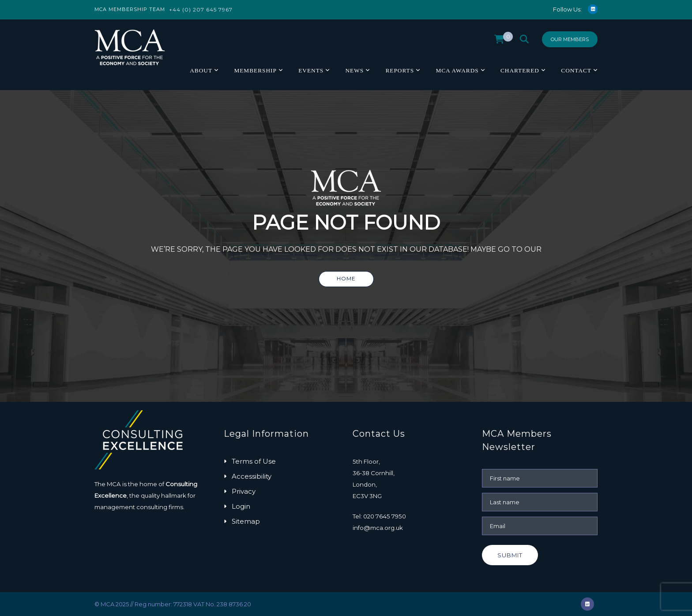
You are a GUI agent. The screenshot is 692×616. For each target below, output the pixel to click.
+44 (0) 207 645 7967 (201, 9)
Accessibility (252, 476)
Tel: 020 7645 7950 (379, 516)
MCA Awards (457, 70)
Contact (576, 70)
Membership (255, 70)
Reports (400, 70)
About (201, 70)
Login (241, 506)
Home (346, 278)
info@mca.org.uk (378, 528)
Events (311, 70)
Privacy (244, 491)
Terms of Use (254, 461)
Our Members (570, 39)
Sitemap (246, 521)
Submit (510, 555)
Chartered (520, 70)
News (354, 70)
